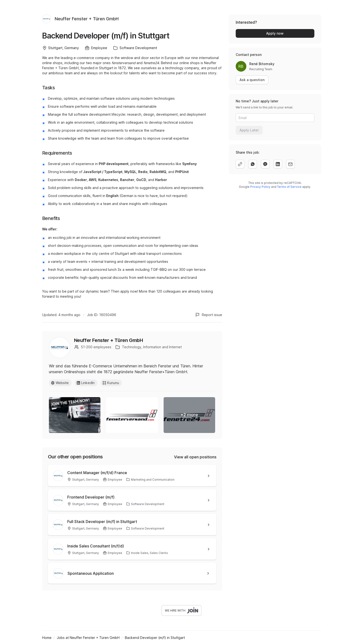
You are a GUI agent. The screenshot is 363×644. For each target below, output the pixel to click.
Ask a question (252, 80)
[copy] (240, 164)
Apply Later (249, 130)
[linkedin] (278, 164)
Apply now (275, 33)
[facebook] (265, 164)
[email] (290, 164)
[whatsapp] (253, 164)
